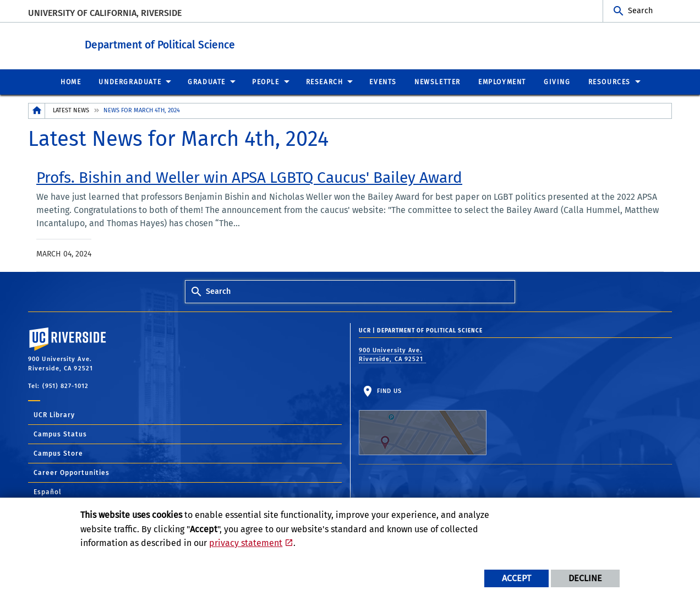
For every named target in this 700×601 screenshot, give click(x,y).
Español (48, 491)
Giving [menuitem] (557, 81)
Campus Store (58, 453)
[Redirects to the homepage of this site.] (37, 110)
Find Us (423, 421)
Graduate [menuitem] (207, 81)
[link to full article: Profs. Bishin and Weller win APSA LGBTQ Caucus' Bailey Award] (249, 177)
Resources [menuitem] (609, 81)
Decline (585, 578)
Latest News (71, 110)
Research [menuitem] (325, 81)
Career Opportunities (72, 472)
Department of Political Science (210, 43)
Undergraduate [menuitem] (130, 81)
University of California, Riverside (105, 13)
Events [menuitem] (383, 81)
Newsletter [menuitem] (437, 81)
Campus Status (60, 434)
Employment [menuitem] (502, 81)
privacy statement (246, 543)
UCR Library (54, 414)
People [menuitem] (266, 81)
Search (640, 11)
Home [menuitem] (71, 81)
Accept (516, 578)
